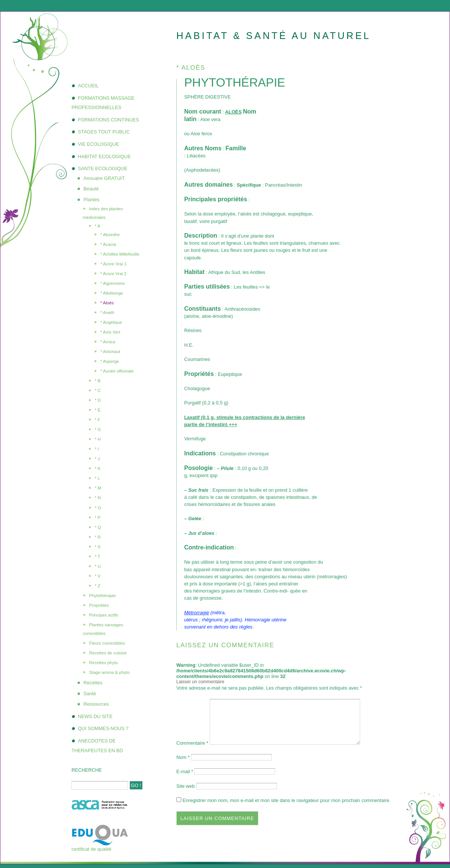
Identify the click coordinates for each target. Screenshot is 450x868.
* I (97, 449)
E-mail (185, 771)
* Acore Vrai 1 (113, 264)
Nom (183, 757)
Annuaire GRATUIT (104, 178)
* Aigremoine (112, 283)
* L (97, 478)
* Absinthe (110, 235)
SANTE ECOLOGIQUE (103, 168)
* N (98, 498)
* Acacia (108, 244)
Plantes (92, 200)
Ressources (96, 704)
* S (98, 547)
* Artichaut (110, 352)
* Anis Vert (110, 332)
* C (98, 391)
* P (98, 518)
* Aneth (107, 313)
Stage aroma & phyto (109, 672)
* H (98, 439)
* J (97, 459)
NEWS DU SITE (95, 716)
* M (98, 488)
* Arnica (108, 342)
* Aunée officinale (117, 371)
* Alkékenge (112, 293)
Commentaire (192, 743)
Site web (186, 786)
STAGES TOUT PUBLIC (104, 132)
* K (98, 468)
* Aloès (107, 303)
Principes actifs (104, 615)
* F (98, 420)
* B (98, 381)
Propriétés (99, 605)
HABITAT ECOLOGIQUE (104, 156)
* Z (98, 586)
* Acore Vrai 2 (113, 274)
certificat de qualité (92, 849)
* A (98, 226)
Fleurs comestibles (107, 643)
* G (98, 430)
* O (98, 508)
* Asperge (110, 361)
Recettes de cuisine (108, 653)
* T (98, 557)
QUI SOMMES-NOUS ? (103, 728)
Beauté (91, 189)
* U (98, 566)
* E (98, 410)
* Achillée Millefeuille (120, 254)
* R (98, 537)
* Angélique (111, 322)
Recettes (93, 683)
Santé (90, 694)
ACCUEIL (88, 86)
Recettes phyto (104, 663)
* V (98, 576)
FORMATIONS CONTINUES (108, 120)
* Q (98, 527)
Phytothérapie (102, 596)
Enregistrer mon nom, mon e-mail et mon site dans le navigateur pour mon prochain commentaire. (287, 800)
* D (98, 400)
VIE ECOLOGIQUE (98, 144)
